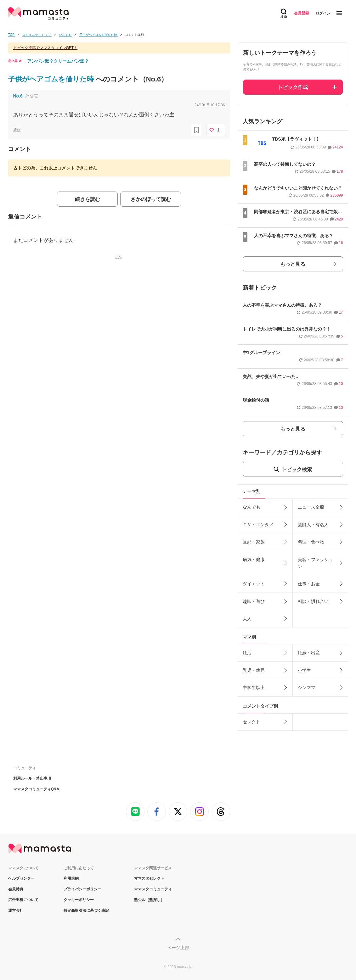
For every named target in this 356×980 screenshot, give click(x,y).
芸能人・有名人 (313, 525)
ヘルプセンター (21, 878)
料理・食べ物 (311, 542)
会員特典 (16, 889)
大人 (247, 619)
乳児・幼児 (254, 670)
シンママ (307, 688)
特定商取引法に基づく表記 (86, 910)
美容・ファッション (315, 563)
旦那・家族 (254, 542)
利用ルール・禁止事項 (32, 778)
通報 (17, 130)
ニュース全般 (311, 507)
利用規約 (71, 878)
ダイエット (254, 584)
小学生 (304, 670)
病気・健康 (254, 560)
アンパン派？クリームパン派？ (58, 61)
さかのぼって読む (151, 199)
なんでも (251, 507)
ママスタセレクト (149, 878)
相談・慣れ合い (313, 601)
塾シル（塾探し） (149, 900)
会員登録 (302, 13)
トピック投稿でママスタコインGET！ (45, 48)
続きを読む (88, 199)
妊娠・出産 (309, 653)
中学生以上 (254, 688)
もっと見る (293, 264)
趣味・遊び (254, 601)
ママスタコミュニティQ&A (36, 789)
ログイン (323, 13)
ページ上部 (178, 948)
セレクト (251, 722)
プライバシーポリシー (82, 889)
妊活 (247, 653)
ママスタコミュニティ (153, 889)
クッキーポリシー (79, 900)
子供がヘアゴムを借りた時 (52, 79)
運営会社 (16, 910)
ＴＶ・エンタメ (258, 525)
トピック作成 (293, 87)
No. (18, 96)
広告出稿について (23, 900)
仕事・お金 (309, 584)
